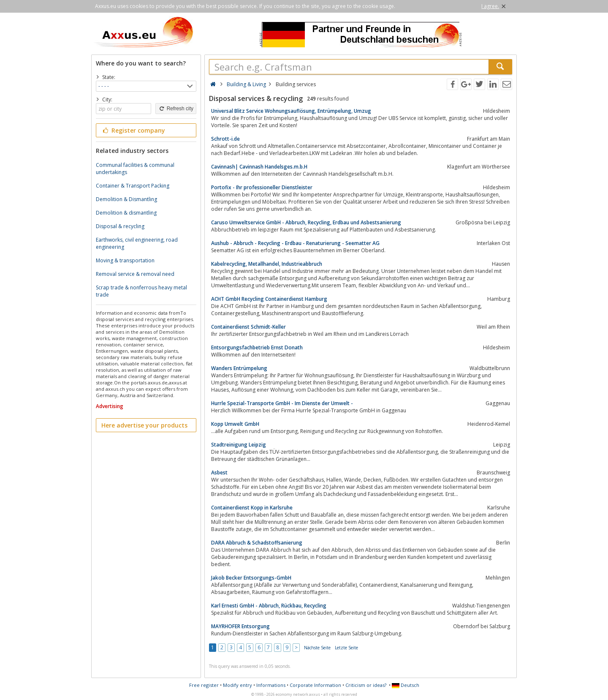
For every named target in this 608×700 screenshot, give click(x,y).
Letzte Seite (346, 648)
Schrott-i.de (225, 139)
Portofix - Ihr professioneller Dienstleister (262, 187)
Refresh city (176, 109)
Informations (271, 685)
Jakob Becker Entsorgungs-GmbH (251, 578)
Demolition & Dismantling (126, 199)
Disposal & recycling (120, 226)
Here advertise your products (144, 425)
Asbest (219, 473)
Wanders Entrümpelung (239, 368)
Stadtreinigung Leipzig (239, 445)
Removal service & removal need (135, 274)
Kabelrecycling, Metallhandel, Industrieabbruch (267, 264)
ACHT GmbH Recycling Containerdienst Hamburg (269, 299)
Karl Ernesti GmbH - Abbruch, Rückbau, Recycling (269, 606)
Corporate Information (315, 685)
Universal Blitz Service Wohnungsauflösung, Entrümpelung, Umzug (291, 111)
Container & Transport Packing (133, 186)
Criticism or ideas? (366, 685)
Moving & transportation (125, 260)
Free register (204, 685)
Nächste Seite (317, 648)
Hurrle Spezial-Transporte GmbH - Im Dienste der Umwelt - (282, 403)
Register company (133, 130)
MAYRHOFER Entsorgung (240, 626)
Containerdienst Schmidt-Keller (248, 327)
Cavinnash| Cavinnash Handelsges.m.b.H (259, 167)
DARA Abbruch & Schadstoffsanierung (257, 543)
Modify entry (237, 685)
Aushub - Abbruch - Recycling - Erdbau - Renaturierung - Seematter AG (295, 243)
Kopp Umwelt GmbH (235, 424)
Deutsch (406, 685)
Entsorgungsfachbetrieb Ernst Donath (257, 347)
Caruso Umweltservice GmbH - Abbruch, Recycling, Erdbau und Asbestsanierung (306, 222)
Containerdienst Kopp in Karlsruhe (252, 508)
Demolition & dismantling (126, 213)
